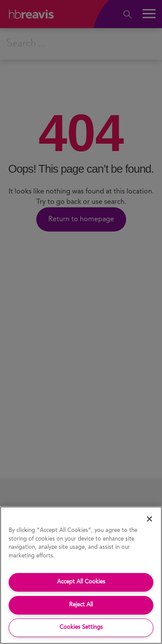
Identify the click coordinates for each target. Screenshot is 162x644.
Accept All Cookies (81, 582)
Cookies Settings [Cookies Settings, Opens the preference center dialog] (81, 627)
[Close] (149, 519)
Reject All (81, 605)
